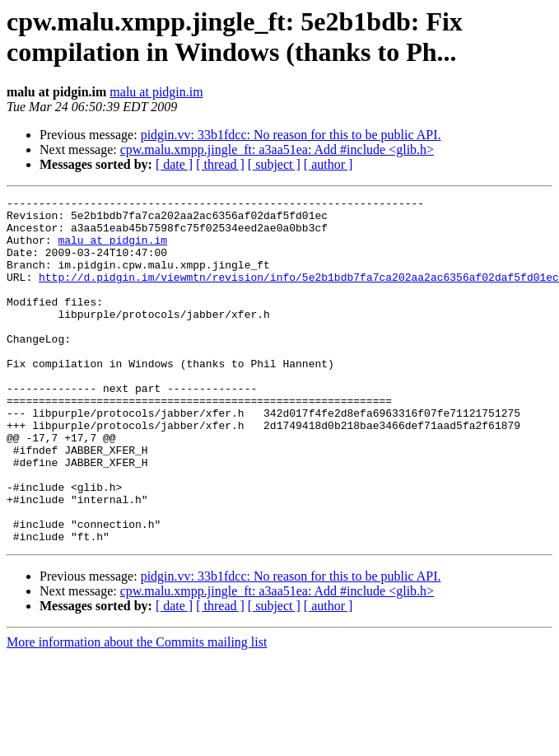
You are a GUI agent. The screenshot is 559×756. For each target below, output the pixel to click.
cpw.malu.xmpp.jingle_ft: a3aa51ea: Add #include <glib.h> (277, 149)
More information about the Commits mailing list (137, 711)
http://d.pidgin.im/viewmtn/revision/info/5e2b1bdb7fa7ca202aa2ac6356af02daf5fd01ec (299, 294)
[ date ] (174, 164)
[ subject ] (274, 164)
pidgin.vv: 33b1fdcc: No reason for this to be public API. (291, 135)
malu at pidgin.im (156, 92)
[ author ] (328, 164)
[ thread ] (220, 164)
